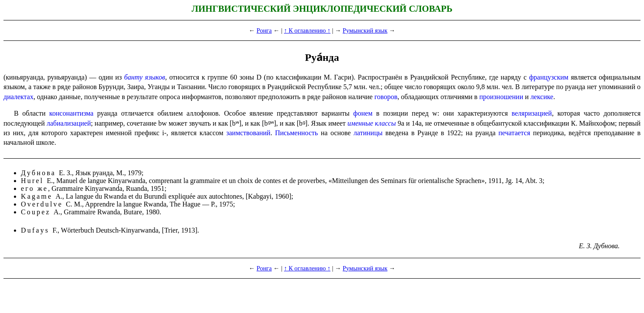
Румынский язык (365, 30)
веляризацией (532, 113)
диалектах (18, 97)
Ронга (264, 30)
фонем (363, 113)
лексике (542, 97)
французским (549, 77)
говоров (386, 97)
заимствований (248, 133)
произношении (501, 97)
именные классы (372, 123)
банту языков (145, 77)
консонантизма (71, 113)
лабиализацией (69, 123)
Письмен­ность (296, 133)
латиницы (368, 133)
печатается (514, 133)
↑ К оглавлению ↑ (307, 30)
